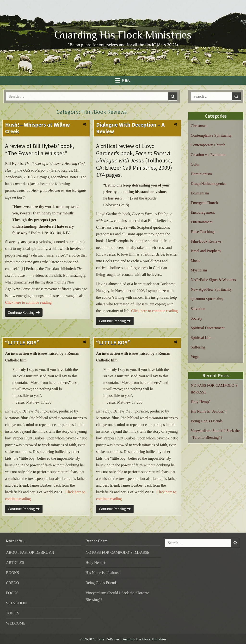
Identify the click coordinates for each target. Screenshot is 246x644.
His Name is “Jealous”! (209, 411)
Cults (195, 164)
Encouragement (203, 212)
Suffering (198, 347)
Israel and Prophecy (206, 251)
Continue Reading (25, 313)
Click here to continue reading (28, 302)
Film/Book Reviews (206, 241)
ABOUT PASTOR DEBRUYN (30, 552)
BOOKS (12, 573)
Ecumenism (200, 193)
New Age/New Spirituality (211, 289)
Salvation (198, 309)
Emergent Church (204, 203)
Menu (126, 80)
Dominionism (201, 174)
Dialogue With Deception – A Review (130, 128)
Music (196, 261)
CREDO (12, 583)
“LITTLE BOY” (22, 342)
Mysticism (199, 270)
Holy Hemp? (201, 402)
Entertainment (202, 222)
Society (197, 318)
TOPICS (13, 613)
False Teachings (203, 232)
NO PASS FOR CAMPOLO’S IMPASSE (117, 552)
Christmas (199, 126)
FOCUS (12, 593)
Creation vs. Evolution (208, 155)
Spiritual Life (201, 338)
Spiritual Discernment (208, 328)
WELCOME (16, 623)
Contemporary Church (208, 145)
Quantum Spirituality (207, 299)
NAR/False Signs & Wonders (213, 280)
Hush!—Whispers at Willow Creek (37, 128)
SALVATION (16, 603)
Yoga (195, 357)
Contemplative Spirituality (211, 135)
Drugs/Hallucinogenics (209, 184)
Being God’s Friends (207, 421)
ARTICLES (15, 563)
